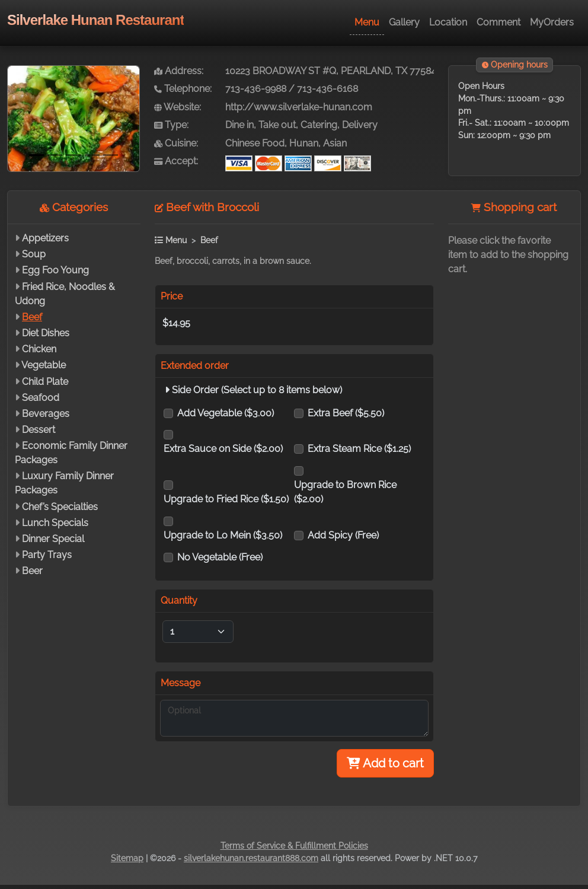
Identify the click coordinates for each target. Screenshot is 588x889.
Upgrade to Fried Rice (226, 499)
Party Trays (47, 555)
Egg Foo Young (55, 270)
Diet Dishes (46, 333)
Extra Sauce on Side (223, 449)
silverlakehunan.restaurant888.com (251, 858)
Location (448, 22)
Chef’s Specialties (60, 507)
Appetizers (45, 238)
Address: (179, 71)
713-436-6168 (327, 89)
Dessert (39, 430)
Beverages (46, 414)
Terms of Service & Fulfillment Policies (294, 846)
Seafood (41, 398)
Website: (178, 107)
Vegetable (44, 365)
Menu (367, 22)
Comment (498, 22)
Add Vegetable (226, 413)
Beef (32, 317)
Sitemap (127, 858)
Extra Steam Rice (359, 449)
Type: (171, 125)
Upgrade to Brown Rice (345, 492)
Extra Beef (346, 413)
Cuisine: (176, 143)
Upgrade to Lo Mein (223, 535)
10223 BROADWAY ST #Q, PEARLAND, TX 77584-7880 (343, 71)
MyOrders (552, 22)
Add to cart (385, 763)
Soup (34, 254)
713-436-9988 (256, 89)
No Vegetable (220, 557)
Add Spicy (343, 535)
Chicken (39, 349)
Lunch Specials (55, 523)
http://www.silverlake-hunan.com (299, 107)
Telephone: (183, 89)
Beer (32, 571)
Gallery (404, 22)
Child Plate (45, 382)
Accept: (176, 161)
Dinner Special (53, 539)
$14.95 (176, 323)
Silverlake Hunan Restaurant (95, 20)
